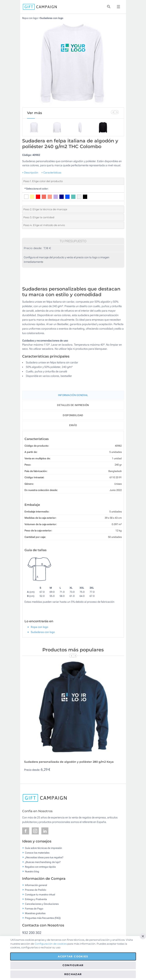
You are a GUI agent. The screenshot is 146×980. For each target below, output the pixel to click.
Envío (73, 425)
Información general (36, 885)
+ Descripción (30, 173)
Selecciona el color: (36, 189)
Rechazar (73, 974)
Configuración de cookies (51, 944)
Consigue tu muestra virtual (40, 895)
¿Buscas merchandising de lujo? (43, 862)
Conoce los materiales (37, 853)
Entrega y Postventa (36, 899)
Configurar (73, 965)
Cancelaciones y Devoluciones (42, 904)
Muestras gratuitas (35, 913)
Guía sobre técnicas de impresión (43, 848)
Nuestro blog (32, 871)
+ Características (51, 173)
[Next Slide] (117, 112)
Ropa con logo (30, 18)
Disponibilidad (73, 415)
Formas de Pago (34, 909)
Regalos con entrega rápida (40, 867)
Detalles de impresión (73, 405)
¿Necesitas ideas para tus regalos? (44, 857)
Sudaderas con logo (52, 18)
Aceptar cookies (73, 956)
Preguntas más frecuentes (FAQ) (43, 918)
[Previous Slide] (113, 112)
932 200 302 (32, 933)
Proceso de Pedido (35, 890)
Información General (73, 395)
